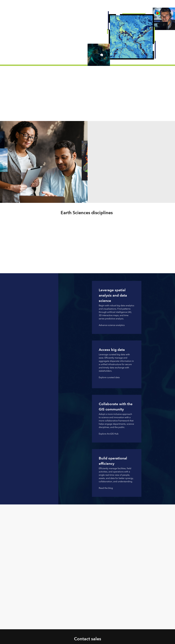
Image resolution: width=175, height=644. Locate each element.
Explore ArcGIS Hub (109, 434)
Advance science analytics (112, 325)
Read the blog (106, 488)
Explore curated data (109, 377)
